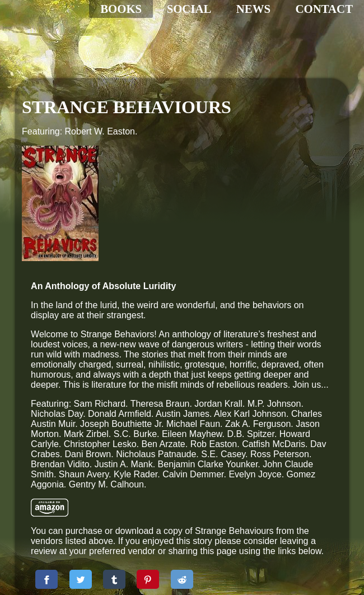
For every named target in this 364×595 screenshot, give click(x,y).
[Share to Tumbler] (191, 524)
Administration (61, 566)
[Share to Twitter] (157, 524)
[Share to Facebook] (123, 524)
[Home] (81, 62)
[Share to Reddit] (259, 524)
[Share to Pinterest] (225, 524)
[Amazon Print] (126, 434)
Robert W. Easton (100, 131)
